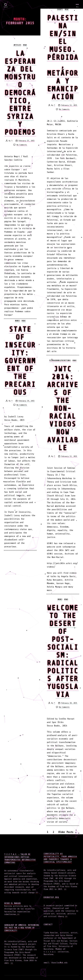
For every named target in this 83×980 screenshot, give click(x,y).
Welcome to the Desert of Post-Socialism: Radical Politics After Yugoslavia (63, 651)
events (60, 10)
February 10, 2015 (69, 703)
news (25, 45)
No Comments (22, 145)
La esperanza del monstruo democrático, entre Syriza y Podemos (20, 93)
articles (17, 45)
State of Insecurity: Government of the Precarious (20, 361)
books (17, 321)
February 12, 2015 (69, 105)
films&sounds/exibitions (60, 361)
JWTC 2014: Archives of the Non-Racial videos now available (63, 408)
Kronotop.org (51, 897)
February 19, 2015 (27, 401)
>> (37, 893)
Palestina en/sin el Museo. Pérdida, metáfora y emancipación (63, 57)
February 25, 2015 (27, 141)
